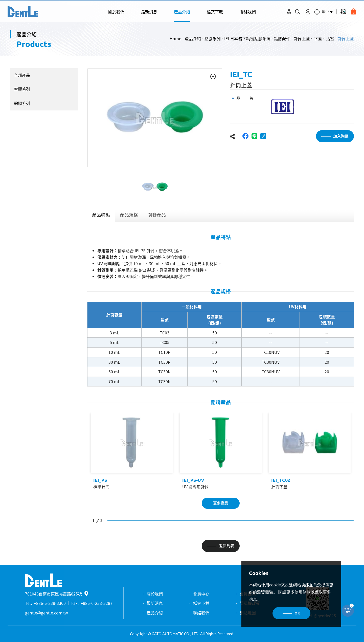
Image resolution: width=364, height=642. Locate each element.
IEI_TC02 (281, 480)
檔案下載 (215, 12)
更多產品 (221, 503)
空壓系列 (22, 89)
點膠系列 (213, 38)
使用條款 (303, 592)
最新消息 (149, 12)
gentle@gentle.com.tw (47, 613)
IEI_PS (100, 480)
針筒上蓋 (346, 38)
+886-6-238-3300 (50, 603)
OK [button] (297, 613)
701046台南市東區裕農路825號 (57, 594)
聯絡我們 (248, 12)
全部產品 (22, 75)
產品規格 (129, 215)
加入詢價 (341, 136)
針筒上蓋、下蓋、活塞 (314, 38)
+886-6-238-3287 (97, 603)
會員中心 (201, 594)
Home (175, 38)
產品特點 (101, 215)
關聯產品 (157, 215)
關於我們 (116, 12)
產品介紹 (182, 12)
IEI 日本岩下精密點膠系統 (247, 38)
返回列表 (226, 546)
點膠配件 (282, 38)
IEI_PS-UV (193, 480)
